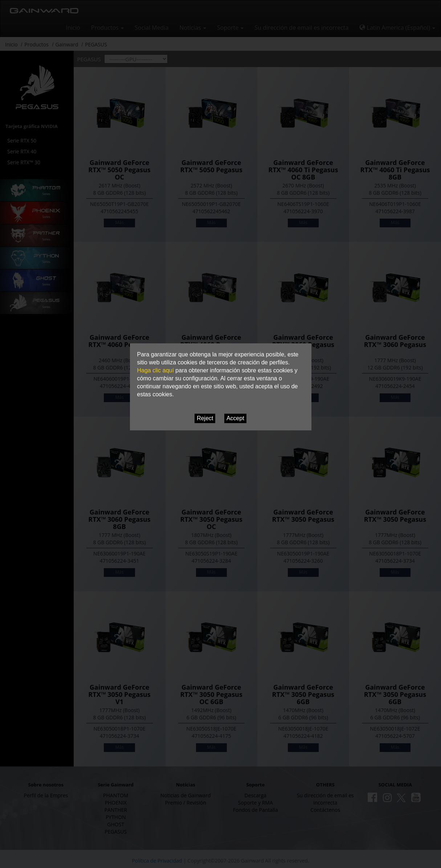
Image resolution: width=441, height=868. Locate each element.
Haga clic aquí (156, 370)
